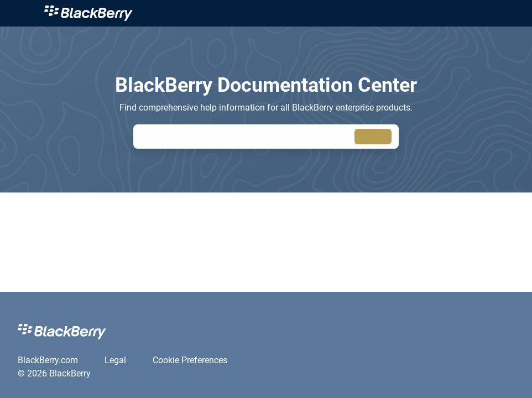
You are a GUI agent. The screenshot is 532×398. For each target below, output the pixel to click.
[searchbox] (373, 137)
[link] (279, 13)
